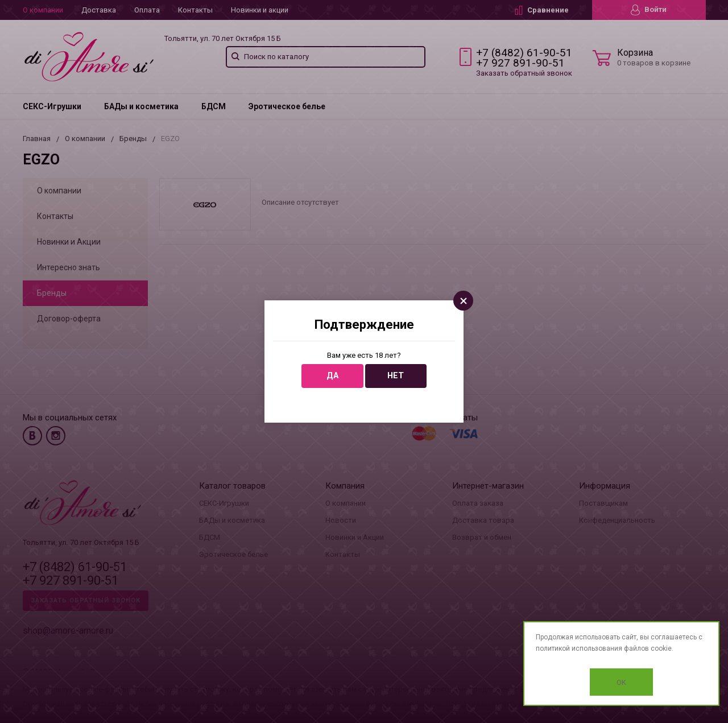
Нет (396, 376)
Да (332, 376)
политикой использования (579, 648)
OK (621, 682)
